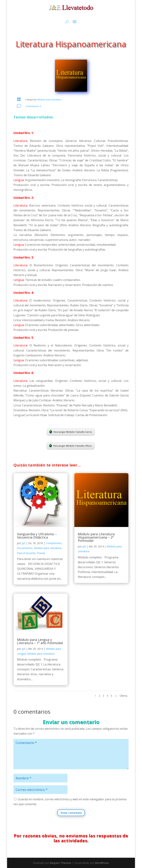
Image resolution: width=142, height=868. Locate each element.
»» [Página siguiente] (116, 696)
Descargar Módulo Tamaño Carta (70, 432)
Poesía (41, 553)
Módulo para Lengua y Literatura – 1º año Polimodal (40, 641)
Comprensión (54, 543)
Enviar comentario (71, 813)
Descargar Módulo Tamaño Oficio (70, 446)
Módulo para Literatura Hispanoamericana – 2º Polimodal (96, 537)
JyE (23, 543)
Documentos (25, 548)
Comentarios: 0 (33, 106)
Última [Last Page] (124, 696)
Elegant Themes (60, 863)
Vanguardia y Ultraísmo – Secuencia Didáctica (37, 536)
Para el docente (26, 553)
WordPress (102, 863)
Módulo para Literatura (50, 100)
